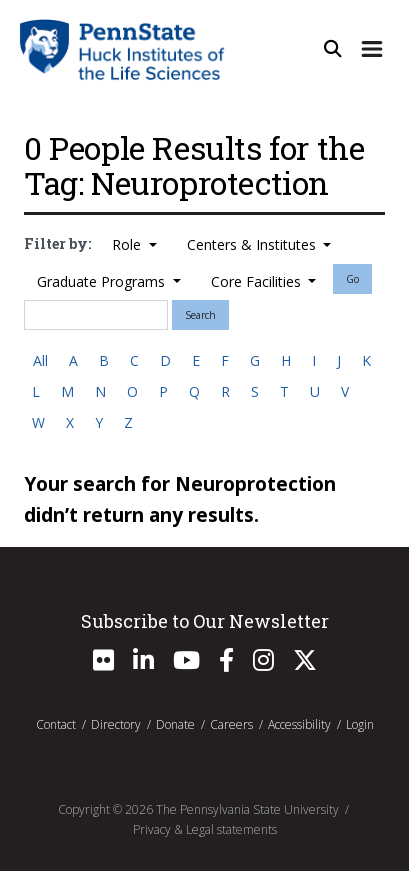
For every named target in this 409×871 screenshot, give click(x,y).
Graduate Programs (103, 281)
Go (352, 279)
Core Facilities (258, 281)
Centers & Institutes (253, 244)
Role (128, 244)
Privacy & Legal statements (205, 829)
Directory (116, 724)
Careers (231, 724)
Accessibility (299, 724)
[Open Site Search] (333, 49)
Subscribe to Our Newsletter (205, 621)
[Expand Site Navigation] (372, 49)
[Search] (96, 315)
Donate (175, 724)
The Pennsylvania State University (247, 809)
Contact (56, 724)
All (40, 360)
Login (360, 724)
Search (200, 315)
